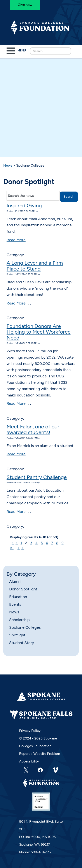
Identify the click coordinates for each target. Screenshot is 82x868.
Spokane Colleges (25, 627)
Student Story (22, 643)
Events (15, 604)
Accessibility (29, 761)
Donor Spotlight (23, 589)
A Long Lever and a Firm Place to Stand (35, 266)
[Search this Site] (51, 51)
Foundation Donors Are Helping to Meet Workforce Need (39, 332)
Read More (16, 240)
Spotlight (17, 635)
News (8, 165)
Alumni (15, 581)
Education (18, 597)
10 (12, 548)
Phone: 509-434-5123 (36, 852)
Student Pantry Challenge (37, 477)
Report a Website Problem (40, 754)
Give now (25, 5)
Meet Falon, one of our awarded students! (33, 429)
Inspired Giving (24, 205)
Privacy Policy (30, 731)
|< (12, 543)
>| (23, 548)
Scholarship (19, 620)
